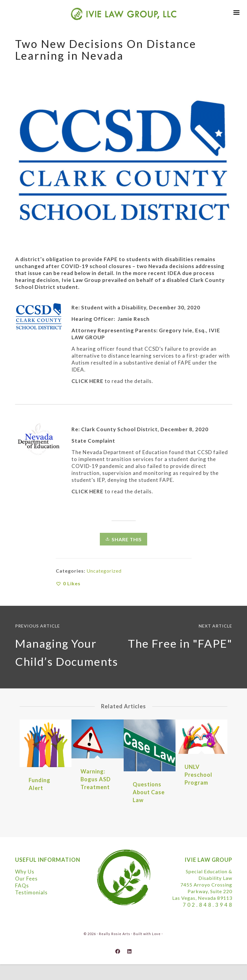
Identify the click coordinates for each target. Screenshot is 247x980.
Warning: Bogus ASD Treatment (96, 779)
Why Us (25, 872)
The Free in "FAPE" (180, 643)
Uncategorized (104, 571)
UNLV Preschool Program (198, 775)
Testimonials (31, 892)
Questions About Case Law (149, 792)
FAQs (22, 885)
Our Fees (26, 879)
